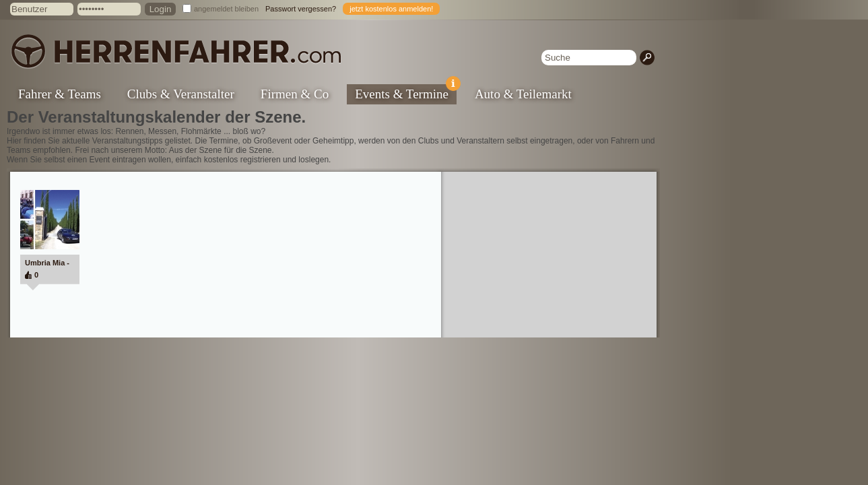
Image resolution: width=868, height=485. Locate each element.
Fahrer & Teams (60, 94)
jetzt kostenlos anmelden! (391, 9)
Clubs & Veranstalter (181, 94)
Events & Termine (406, 93)
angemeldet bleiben (226, 9)
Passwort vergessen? (301, 9)
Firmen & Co (295, 94)
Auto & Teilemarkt (523, 94)
